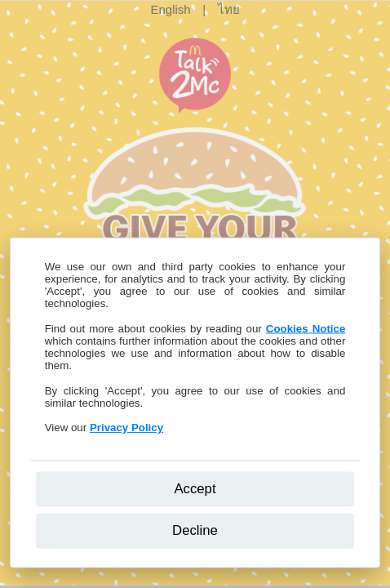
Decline (195, 530)
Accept (195, 488)
